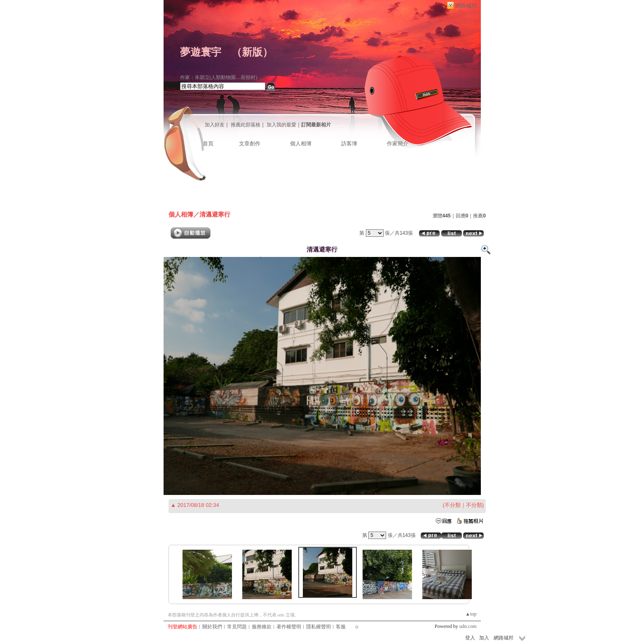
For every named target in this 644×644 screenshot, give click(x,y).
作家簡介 (398, 143)
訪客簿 (349, 143)
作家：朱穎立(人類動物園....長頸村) (219, 77)
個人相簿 (301, 143)
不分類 (453, 505)
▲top (471, 614)
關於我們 (212, 627)
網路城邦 (466, 6)
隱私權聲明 (318, 627)
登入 (470, 638)
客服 (341, 627)
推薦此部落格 (246, 125)
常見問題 (237, 627)
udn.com (468, 626)
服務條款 (262, 627)
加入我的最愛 (281, 125)
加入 (484, 638)
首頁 (208, 143)
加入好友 (215, 125)
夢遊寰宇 (201, 52)
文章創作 (250, 143)
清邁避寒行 (215, 214)
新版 (252, 52)
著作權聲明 (289, 627)
